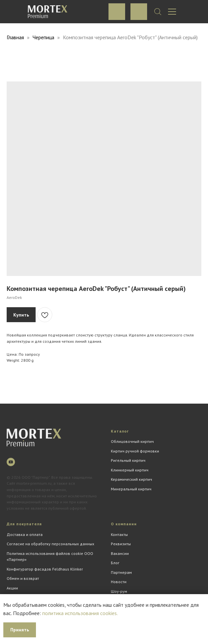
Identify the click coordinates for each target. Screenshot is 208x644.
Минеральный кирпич (131, 489)
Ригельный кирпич (128, 460)
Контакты (119, 534)
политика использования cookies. (80, 613)
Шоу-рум (119, 591)
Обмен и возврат (23, 578)
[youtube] (11, 462)
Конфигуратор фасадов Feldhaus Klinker (45, 569)
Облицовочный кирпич (132, 441)
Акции (12, 588)
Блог (115, 563)
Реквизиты (121, 544)
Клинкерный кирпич (130, 470)
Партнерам (121, 572)
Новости (119, 582)
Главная (15, 37)
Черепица (44, 37)
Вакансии (120, 553)
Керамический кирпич (131, 479)
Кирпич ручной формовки (135, 451)
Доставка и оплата (25, 534)
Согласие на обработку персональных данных (50, 544)
